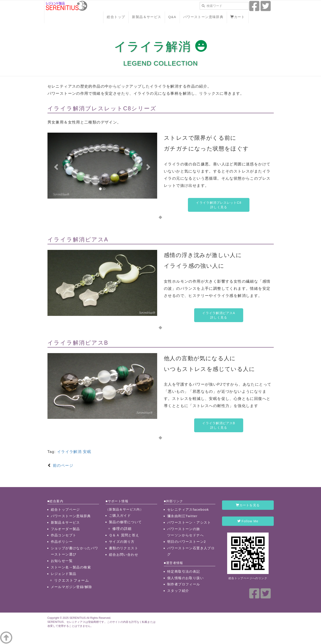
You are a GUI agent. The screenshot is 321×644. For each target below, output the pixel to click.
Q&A (172, 17)
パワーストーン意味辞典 (203, 17)
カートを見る (248, 505)
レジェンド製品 (64, 574)
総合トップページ (65, 509)
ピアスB (97, 343)
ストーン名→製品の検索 (71, 567)
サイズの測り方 (122, 542)
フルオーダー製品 (65, 529)
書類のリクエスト (124, 548)
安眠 (87, 452)
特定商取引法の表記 (184, 571)
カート (238, 17)
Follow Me (248, 521)
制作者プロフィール (184, 584)
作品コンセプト (64, 535)
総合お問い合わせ (124, 554)
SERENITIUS (77, 618)
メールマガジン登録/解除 (72, 587)
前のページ (62, 466)
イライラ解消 (69, 452)
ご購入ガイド (120, 515)
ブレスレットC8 (108, 108)
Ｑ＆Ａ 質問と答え (124, 535)
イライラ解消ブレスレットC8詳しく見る (219, 205)
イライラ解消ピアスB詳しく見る (219, 425)
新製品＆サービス (147, 17)
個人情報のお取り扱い (185, 578)
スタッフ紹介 (178, 591)
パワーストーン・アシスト (189, 522)
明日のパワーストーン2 (187, 542)
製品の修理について (126, 522)
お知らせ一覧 (62, 561)
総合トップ (116, 17)
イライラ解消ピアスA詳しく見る (219, 315)
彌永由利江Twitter (182, 516)
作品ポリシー (62, 542)
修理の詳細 (122, 529)
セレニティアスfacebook (188, 509)
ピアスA (97, 239)
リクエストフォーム (72, 580)
